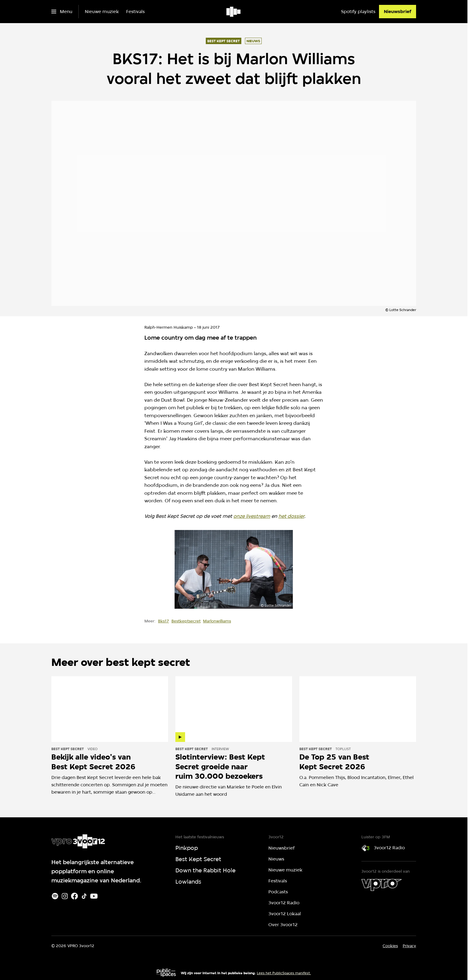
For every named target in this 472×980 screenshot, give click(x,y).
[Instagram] (65, 896)
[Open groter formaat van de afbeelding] (234, 570)
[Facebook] (74, 896)
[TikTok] (84, 896)
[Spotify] (55, 896)
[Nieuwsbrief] (398, 12)
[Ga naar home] (234, 12)
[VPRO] (381, 885)
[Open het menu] (62, 12)
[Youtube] (94, 896)
